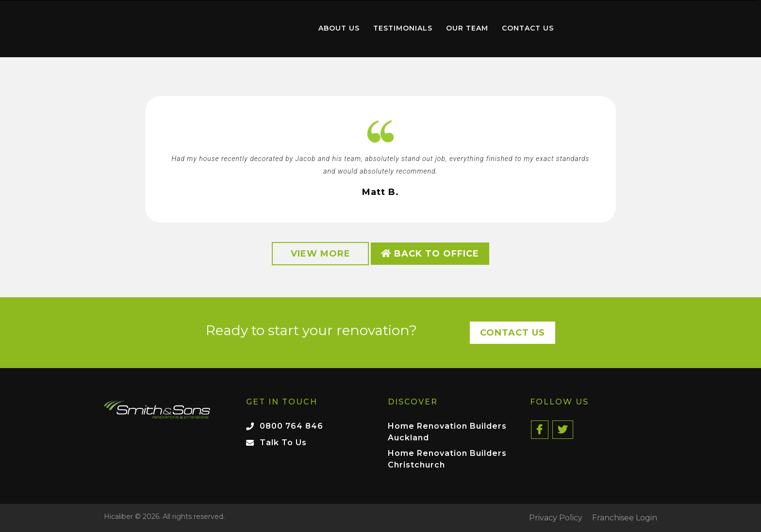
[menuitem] (256, 29)
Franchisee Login (625, 518)
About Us (339, 28)
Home (256, 26)
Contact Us (528, 28)
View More (321, 254)
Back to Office (430, 254)
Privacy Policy (556, 518)
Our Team (467, 28)
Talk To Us (283, 443)
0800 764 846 (291, 426)
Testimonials (403, 28)
